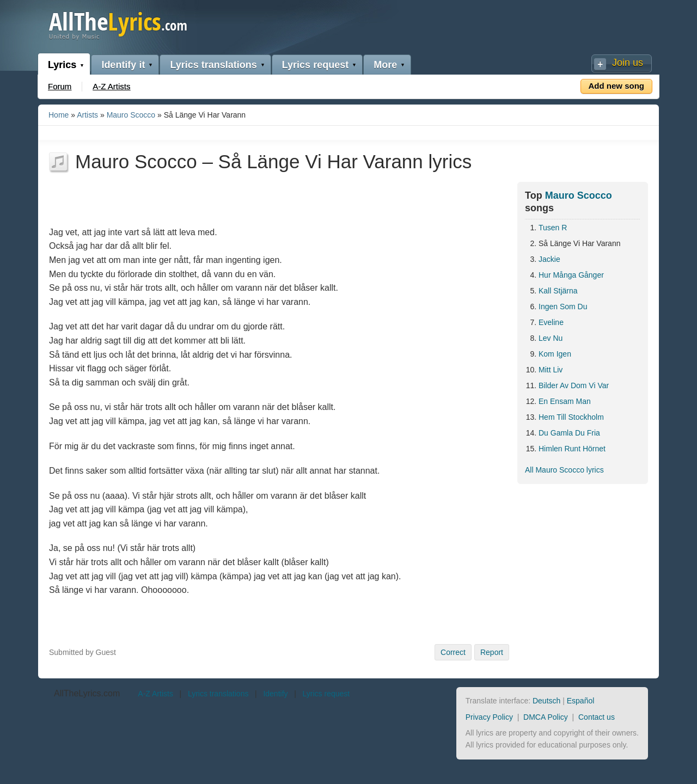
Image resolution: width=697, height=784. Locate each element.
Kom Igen (555, 354)
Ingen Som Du (563, 307)
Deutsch (546, 701)
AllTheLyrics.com (87, 693)
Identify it (123, 65)
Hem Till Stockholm (571, 417)
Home (59, 115)
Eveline (551, 322)
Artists (87, 115)
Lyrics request (315, 65)
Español (581, 701)
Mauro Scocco (131, 115)
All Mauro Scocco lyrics (564, 470)
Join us (628, 63)
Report (492, 652)
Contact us (597, 717)
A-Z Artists (111, 86)
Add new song (617, 86)
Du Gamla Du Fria (569, 433)
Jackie (549, 259)
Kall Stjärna (558, 291)
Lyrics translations (213, 65)
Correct (453, 652)
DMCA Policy (546, 717)
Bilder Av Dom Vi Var (574, 385)
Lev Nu (551, 338)
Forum (60, 86)
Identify (275, 694)
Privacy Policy (489, 717)
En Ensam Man (565, 401)
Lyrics (62, 65)
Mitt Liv (551, 370)
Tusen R (553, 228)
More (385, 65)
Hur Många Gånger (571, 275)
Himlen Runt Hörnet (572, 449)
